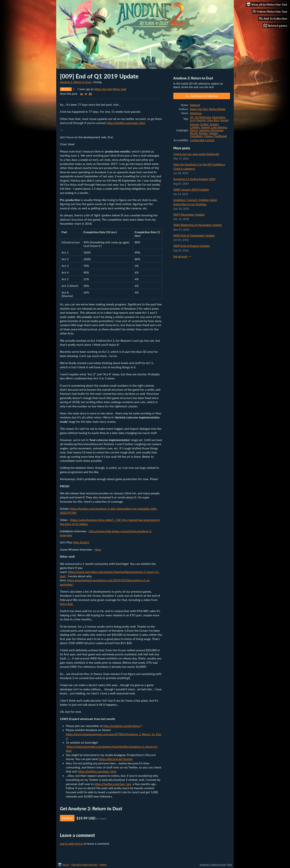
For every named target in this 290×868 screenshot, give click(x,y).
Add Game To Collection (202, 96)
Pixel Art (201, 120)
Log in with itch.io (71, 843)
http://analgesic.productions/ (122, 726)
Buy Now (67, 818)
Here (98, 549)
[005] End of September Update (194, 235)
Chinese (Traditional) (215, 136)
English (204, 124)
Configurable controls (202, 140)
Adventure (196, 113)
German (194, 124)
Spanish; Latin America (214, 127)
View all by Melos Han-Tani (84, 865)
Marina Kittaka (217, 109)
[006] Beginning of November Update (198, 225)
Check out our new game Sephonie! (196, 154)
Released (195, 105)
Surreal (224, 120)
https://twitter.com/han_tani (113, 784)
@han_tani (119, 89)
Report (103, 865)
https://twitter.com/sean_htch (126, 123)
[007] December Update (189, 214)
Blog (230, 865)
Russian (203, 133)
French (194, 130)
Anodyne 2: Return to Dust (75, 82)
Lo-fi (193, 120)
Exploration (219, 117)
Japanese (204, 130)
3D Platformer (203, 117)
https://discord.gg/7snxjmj (116, 759)
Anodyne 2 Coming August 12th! (194, 179)
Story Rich (213, 120)
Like (66, 89)
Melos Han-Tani (103, 89)
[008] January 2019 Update (191, 189)
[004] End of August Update (191, 246)
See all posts (180, 257)
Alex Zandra (81, 542)
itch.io (66, 865)
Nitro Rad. (67, 604)
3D (192, 117)
